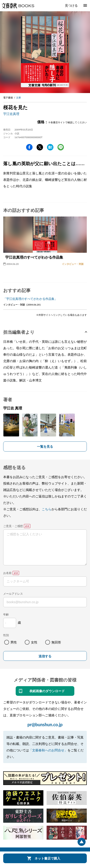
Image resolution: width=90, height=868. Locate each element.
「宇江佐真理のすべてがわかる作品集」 (30, 299)
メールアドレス (13, 594)
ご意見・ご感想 (13, 526)
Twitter (40, 147)
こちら (47, 509)
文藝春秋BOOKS (18, 6)
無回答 (56, 642)
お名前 (7, 573)
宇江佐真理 (11, 114)
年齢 (6, 614)
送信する (45, 656)
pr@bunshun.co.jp (45, 725)
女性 (34, 642)
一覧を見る (45, 446)
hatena (50, 147)
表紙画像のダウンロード (47, 691)
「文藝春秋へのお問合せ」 (48, 750)
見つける (71, 5)
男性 (14, 642)
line (61, 147)
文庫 (18, 98)
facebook (29, 147)
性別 (6, 635)
